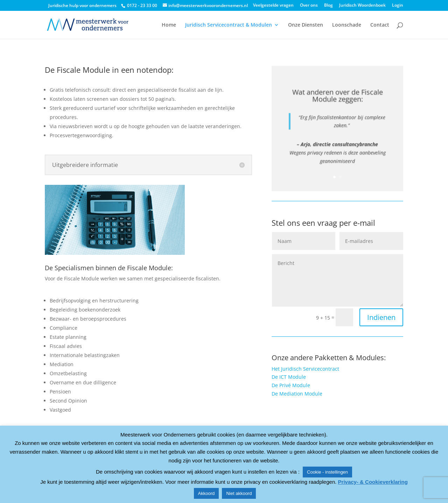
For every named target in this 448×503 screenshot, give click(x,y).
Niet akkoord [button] (239, 493)
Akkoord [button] (206, 493)
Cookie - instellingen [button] (327, 472)
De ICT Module (289, 377)
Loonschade (347, 25)
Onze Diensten (306, 25)
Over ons (309, 6)
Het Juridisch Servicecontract (305, 369)
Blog (328, 6)
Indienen (381, 317)
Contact (380, 25)
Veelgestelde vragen (273, 6)
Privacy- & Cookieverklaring (373, 482)
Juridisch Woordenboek (362, 6)
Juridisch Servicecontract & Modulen (229, 25)
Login (398, 6)
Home (169, 25)
